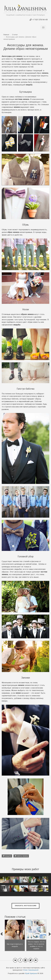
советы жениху (22, 856)
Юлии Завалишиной (31, 970)
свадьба (8, 856)
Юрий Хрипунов (31, 973)
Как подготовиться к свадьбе (15, 945)
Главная (6, 35)
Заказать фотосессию (26, 906)
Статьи (15, 35)
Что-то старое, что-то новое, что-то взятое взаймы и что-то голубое (36, 945)
